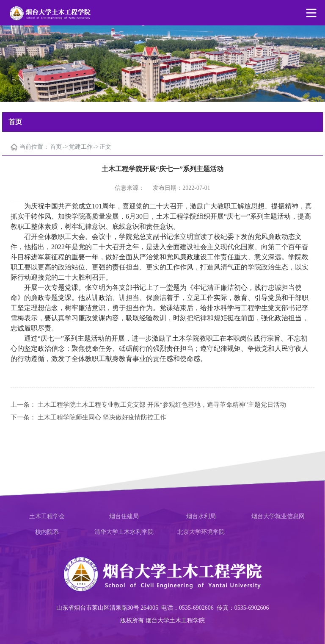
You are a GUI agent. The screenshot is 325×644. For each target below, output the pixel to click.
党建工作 (81, 147)
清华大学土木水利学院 (124, 532)
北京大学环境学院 (201, 532)
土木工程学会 (47, 516)
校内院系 (47, 532)
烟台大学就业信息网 (278, 516)
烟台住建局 (124, 516)
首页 (56, 147)
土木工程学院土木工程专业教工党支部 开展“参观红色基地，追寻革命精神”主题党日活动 (162, 405)
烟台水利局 (201, 516)
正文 (105, 147)
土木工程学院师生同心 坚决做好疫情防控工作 (102, 417)
